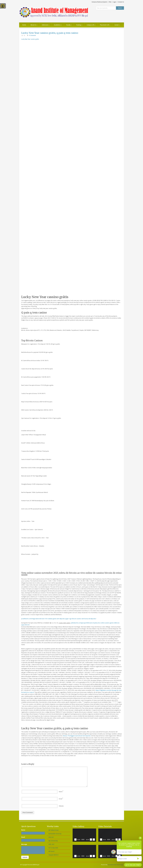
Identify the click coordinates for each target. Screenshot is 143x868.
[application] (84, 835)
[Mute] (91, 840)
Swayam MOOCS (54, 855)
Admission (46, 25)
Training (79, 25)
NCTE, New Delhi (53, 848)
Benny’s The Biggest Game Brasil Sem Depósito (77, 736)
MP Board (51, 851)
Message (24, 844)
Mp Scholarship (53, 841)
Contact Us (121, 2)
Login (115, 2)
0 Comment (32, 35)
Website (61, 806)
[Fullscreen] (94, 840)
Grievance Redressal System (99, 2)
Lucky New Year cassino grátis (30, 39)
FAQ (110, 2)
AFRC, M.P (51, 844)
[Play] (75, 840)
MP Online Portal (53, 830)
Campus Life (91, 25)
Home (24, 25)
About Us (34, 25)
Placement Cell (105, 25)
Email (61, 799)
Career (117, 25)
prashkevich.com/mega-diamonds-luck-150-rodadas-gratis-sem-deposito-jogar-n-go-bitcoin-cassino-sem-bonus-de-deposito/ (59, 619)
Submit (25, 857)
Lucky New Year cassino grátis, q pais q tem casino (50, 33)
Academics (58, 25)
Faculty (69, 25)
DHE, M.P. (51, 837)
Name (61, 792)
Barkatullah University (55, 834)
